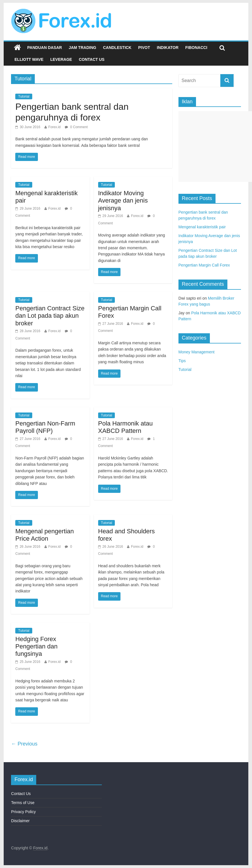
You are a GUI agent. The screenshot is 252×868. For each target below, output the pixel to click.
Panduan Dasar (45, 48)
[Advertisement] (215, 147)
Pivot (144, 48)
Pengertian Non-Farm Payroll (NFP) (45, 427)
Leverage (61, 59)
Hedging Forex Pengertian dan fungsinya (36, 646)
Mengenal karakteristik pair (202, 227)
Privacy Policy (23, 812)
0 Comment (76, 127)
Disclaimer (20, 821)
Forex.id (54, 127)
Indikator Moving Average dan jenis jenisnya (123, 201)
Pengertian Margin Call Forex (204, 265)
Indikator (168, 48)
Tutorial (24, 96)
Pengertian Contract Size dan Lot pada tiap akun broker (50, 316)
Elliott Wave (29, 59)
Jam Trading (82, 48)
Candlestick (117, 48)
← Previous (24, 744)
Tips (182, 361)
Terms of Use (23, 803)
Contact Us (92, 59)
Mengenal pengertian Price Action (45, 535)
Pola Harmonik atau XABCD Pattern (125, 427)
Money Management (197, 352)
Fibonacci (196, 48)
